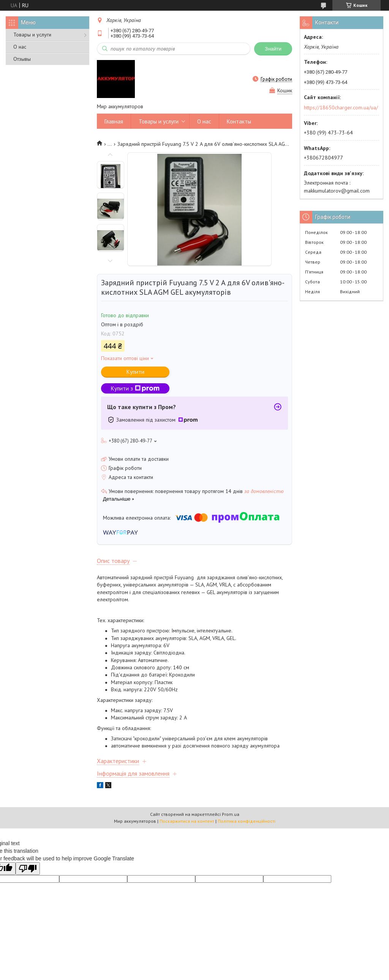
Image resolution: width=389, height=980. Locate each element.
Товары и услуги (32, 35)
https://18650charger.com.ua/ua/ (341, 107)
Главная (114, 121)
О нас (20, 47)
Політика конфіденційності (247, 821)
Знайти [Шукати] (273, 49)
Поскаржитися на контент (187, 821)
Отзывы (22, 59)
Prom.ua (231, 814)
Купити (135, 372)
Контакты (239, 121)
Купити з (135, 388)
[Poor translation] (28, 869)
